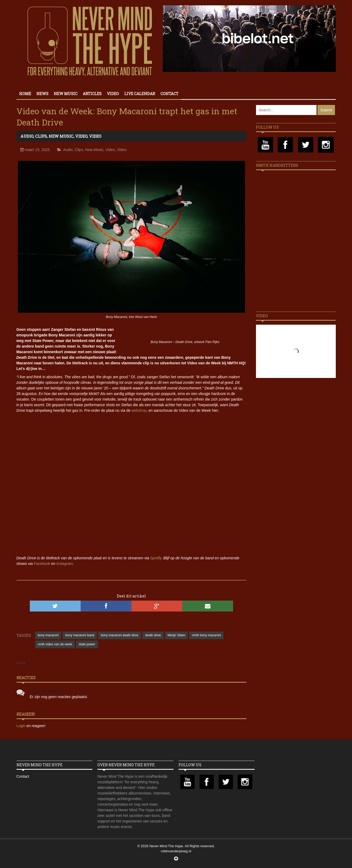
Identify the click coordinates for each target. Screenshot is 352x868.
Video (113, 94)
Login (22, 726)
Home (25, 94)
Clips (41, 136)
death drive (153, 635)
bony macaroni (48, 635)
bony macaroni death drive (120, 635)
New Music (66, 94)
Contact (169, 94)
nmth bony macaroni (206, 635)
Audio (27, 136)
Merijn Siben (177, 635)
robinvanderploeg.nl (176, 851)
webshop (139, 410)
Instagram (65, 564)
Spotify (156, 558)
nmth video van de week (55, 644)
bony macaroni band (80, 635)
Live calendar (140, 94)
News (42, 94)
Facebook (42, 564)
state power (87, 644)
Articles (92, 94)
